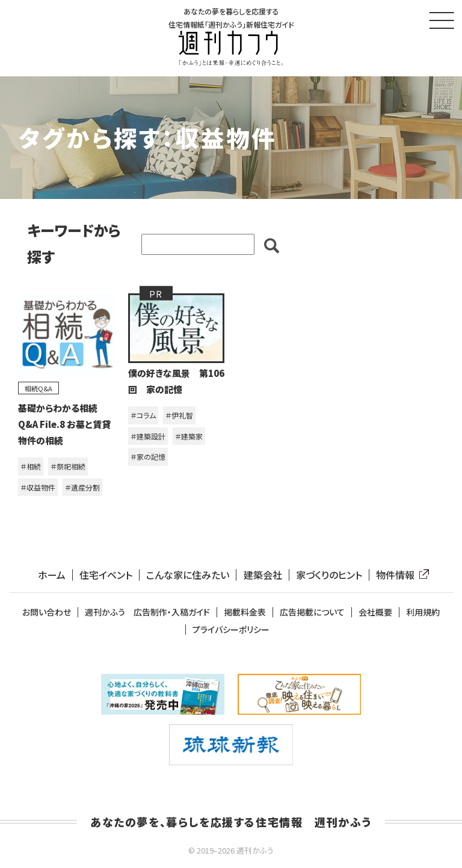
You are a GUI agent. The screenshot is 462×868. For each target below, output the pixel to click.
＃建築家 (189, 436)
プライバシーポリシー (231, 630)
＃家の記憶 (148, 457)
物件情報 (400, 575)
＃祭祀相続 (68, 466)
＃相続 (31, 466)
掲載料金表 (245, 612)
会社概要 (375, 612)
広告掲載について (312, 612)
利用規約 (423, 612)
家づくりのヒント (329, 575)
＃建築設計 (148, 436)
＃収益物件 (38, 487)
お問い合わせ (47, 612)
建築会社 (263, 575)
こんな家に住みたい (188, 575)
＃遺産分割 (82, 487)
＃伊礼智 (179, 415)
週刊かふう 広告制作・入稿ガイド (147, 612)
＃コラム (143, 415)
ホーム (52, 575)
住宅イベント (106, 575)
